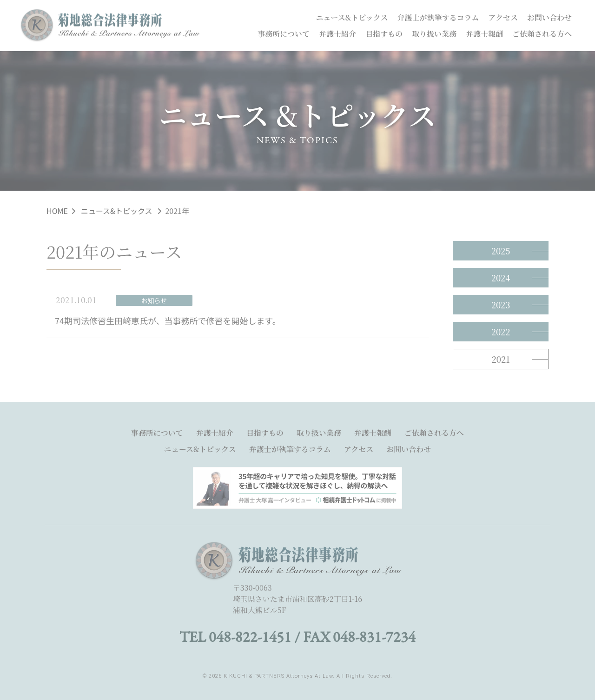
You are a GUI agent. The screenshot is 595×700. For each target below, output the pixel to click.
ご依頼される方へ (542, 34)
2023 (501, 305)
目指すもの (384, 34)
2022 (501, 332)
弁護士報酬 (484, 34)
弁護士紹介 (337, 34)
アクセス (503, 17)
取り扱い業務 (434, 34)
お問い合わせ (549, 17)
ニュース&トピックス (352, 17)
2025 (501, 251)
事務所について (284, 34)
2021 (501, 359)
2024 (501, 278)
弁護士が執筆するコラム (438, 17)
